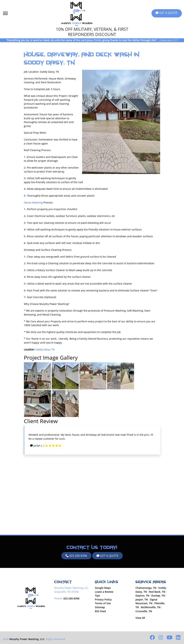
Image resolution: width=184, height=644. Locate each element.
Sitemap (100, 607)
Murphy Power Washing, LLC (27, 639)
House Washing (33, 202)
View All (140, 618)
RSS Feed (100, 611)
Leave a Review (104, 592)
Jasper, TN (142, 599)
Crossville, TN (144, 611)
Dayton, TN (142, 596)
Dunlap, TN (158, 596)
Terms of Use (103, 603)
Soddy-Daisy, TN (45, 349)
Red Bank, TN (157, 592)
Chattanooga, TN (146, 588)
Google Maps (103, 588)
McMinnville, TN (151, 607)
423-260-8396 (76, 556)
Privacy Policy (103, 599)
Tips (97, 596)
